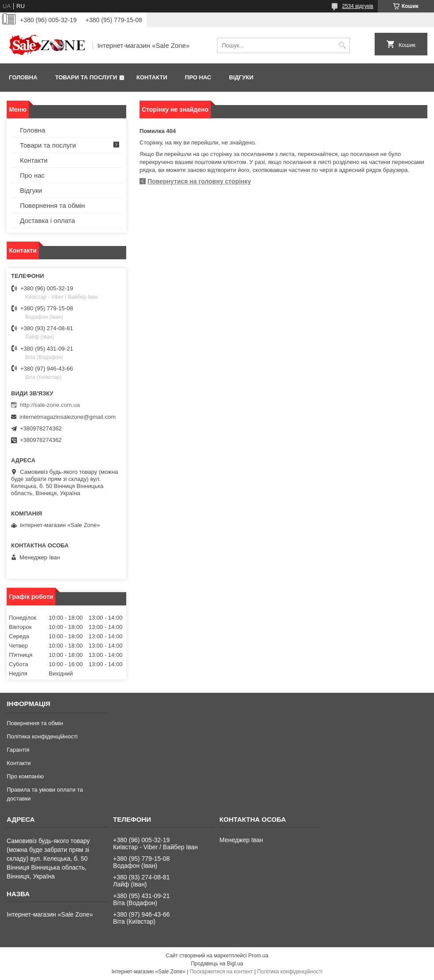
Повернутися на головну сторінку (199, 181)
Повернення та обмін (52, 205)
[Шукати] (342, 45)
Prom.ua (258, 956)
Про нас (198, 77)
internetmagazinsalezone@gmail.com (68, 417)
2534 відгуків (358, 6)
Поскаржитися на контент (221, 972)
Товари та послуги (86, 77)
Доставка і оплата (47, 221)
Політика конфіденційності (42, 736)
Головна (23, 77)
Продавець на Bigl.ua (217, 964)
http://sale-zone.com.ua (50, 405)
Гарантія (18, 750)
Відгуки (241, 77)
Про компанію (25, 776)
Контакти (152, 77)
